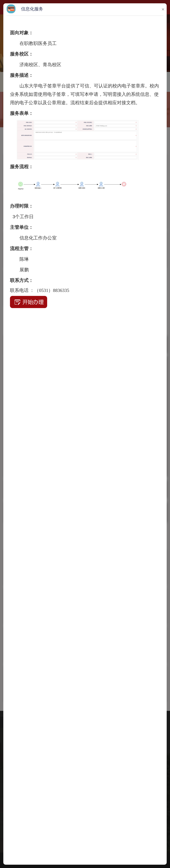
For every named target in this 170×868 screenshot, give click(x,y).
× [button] (163, 9)
